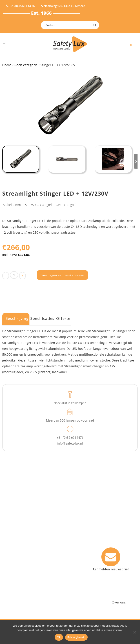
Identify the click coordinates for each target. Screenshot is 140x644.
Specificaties (42, 319)
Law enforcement (54, 533)
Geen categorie (26, 65)
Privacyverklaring (88, 574)
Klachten (81, 550)
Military (47, 550)
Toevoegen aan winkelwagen (62, 275)
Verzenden (83, 545)
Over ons (119, 602)
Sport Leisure (51, 556)
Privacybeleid (77, 637)
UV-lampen (11, 580)
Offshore (48, 539)
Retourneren (84, 556)
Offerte (63, 319)
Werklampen (12, 539)
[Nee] (134, 632)
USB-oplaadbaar (15, 574)
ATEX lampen (13, 533)
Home (7, 65)
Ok (59, 637)
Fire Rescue (50, 545)
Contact (81, 533)
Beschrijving (17, 319)
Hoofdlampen (13, 527)
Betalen (80, 539)
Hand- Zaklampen (16, 521)
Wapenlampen (14, 568)
